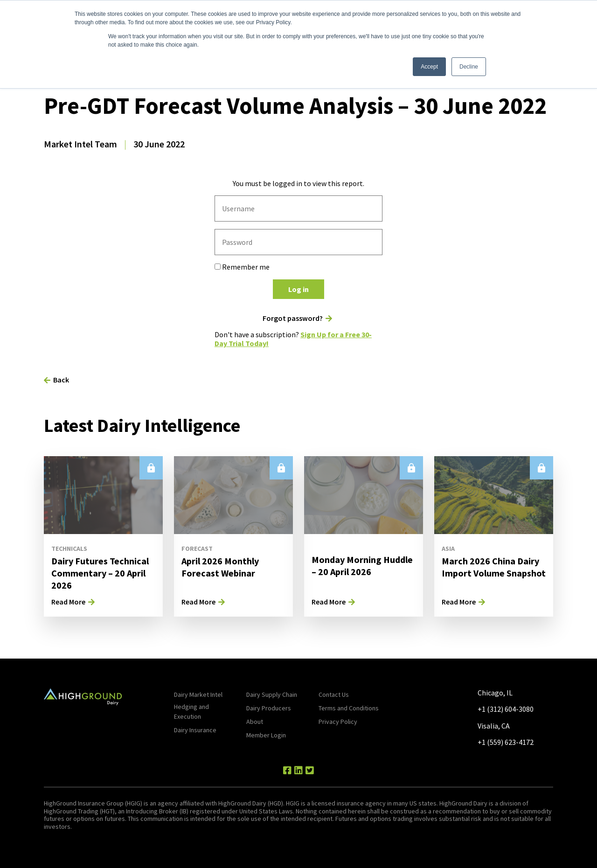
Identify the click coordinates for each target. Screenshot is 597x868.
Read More (68, 602)
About (255, 722)
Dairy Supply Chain (272, 694)
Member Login (266, 735)
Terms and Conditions (349, 708)
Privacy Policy (338, 722)
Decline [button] (469, 67)
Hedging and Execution (191, 712)
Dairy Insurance (195, 730)
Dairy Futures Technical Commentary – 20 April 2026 (100, 573)
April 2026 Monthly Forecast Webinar (220, 567)
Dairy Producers (269, 708)
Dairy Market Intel (198, 694)
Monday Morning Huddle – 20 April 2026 (362, 566)
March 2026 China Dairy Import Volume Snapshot (494, 567)
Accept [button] (429, 67)
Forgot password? (293, 318)
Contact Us (334, 694)
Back (61, 380)
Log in (298, 289)
